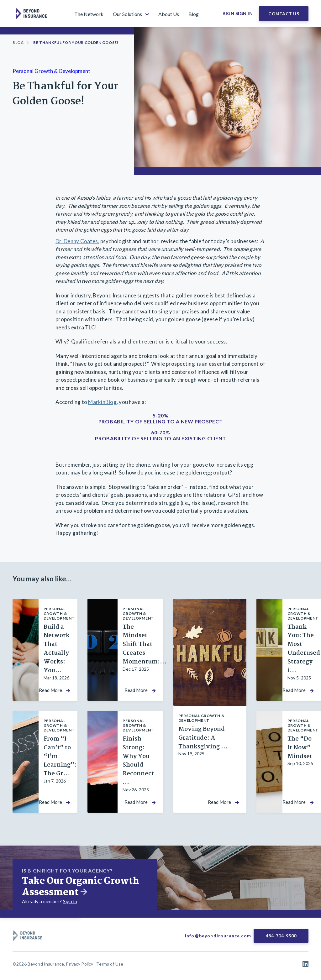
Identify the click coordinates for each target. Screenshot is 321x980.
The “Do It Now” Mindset (300, 748)
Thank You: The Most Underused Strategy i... (304, 649)
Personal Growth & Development (51, 71)
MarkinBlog (102, 402)
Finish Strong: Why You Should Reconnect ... (138, 761)
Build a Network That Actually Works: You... (57, 649)
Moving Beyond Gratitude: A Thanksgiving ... (203, 738)
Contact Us (284, 14)
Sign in (70, 901)
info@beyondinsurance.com (218, 936)
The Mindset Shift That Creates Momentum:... (145, 645)
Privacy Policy (79, 964)
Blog (18, 42)
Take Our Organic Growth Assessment (81, 887)
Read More (50, 690)
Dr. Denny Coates (77, 241)
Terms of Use (110, 964)
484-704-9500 (281, 936)
